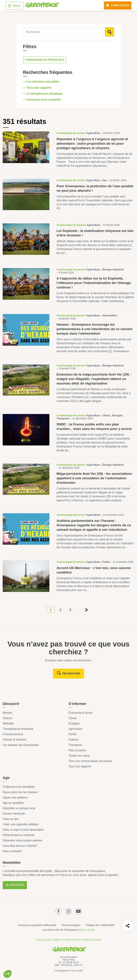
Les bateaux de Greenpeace (21, 745)
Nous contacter (12, 851)
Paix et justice (77, 750)
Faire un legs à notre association (23, 830)
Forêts (73, 734)
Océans (73, 740)
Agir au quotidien (13, 803)
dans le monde (87, 930)
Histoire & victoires (14, 740)
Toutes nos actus (79, 756)
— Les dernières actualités (41, 82)
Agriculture (75, 729)
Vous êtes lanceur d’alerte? (20, 846)
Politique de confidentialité (100, 925)
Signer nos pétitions (15, 798)
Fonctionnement (13, 734)
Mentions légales (71, 925)
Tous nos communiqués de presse (90, 761)
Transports (75, 745)
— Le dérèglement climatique (43, 94)
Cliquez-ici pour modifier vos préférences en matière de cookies (68, 940)
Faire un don (11, 819)
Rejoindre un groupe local (19, 808)
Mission (7, 713)
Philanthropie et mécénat (18, 835)
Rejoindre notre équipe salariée (22, 840)
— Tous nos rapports (38, 88)
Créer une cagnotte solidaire (21, 824)
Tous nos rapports (80, 766)
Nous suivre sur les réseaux (20, 792)
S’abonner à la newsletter (19, 787)
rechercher (71, 673)
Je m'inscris (15, 885)
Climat (73, 718)
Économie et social (80, 713)
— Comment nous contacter (42, 100)
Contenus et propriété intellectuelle (37, 925)
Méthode (8, 723)
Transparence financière (18, 729)
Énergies (74, 723)
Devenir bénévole (14, 814)
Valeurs (7, 718)
